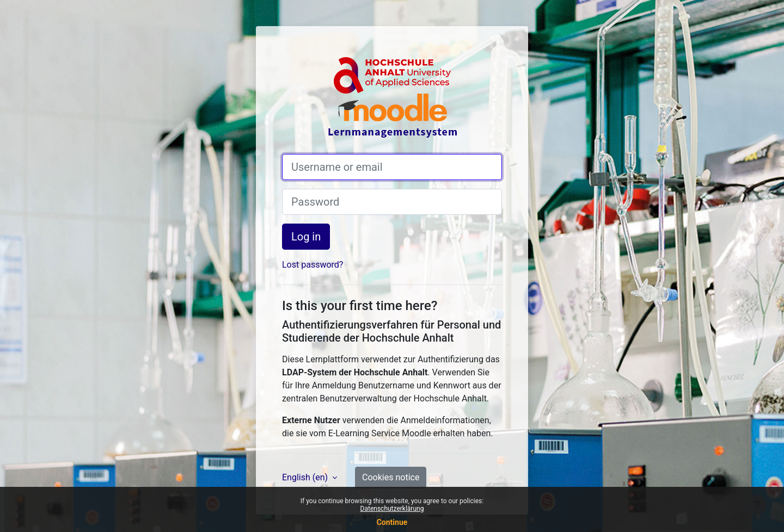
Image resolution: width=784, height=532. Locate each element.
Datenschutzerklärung (392, 509)
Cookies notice (391, 477)
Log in (306, 237)
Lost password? (313, 265)
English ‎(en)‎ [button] (306, 477)
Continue (392, 522)
